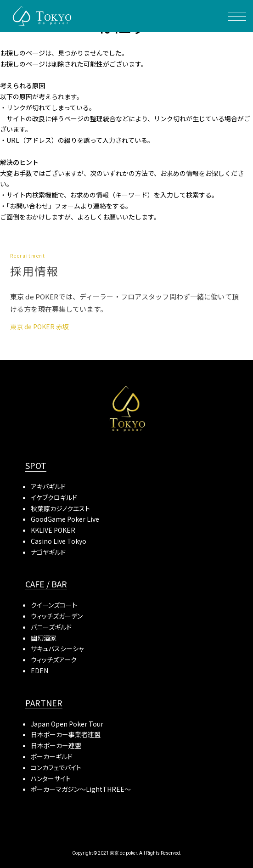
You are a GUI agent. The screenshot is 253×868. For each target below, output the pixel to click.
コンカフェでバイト (56, 767)
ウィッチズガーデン (57, 616)
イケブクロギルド (54, 497)
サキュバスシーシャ (57, 648)
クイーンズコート (54, 605)
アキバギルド (48, 486)
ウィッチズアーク (54, 659)
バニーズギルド (51, 627)
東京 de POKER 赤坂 (39, 327)
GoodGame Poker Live (65, 519)
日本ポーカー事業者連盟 (66, 734)
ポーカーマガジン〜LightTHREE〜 (81, 789)
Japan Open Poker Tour (67, 724)
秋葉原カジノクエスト (60, 508)
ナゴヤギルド (48, 552)
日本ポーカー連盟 (56, 745)
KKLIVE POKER (53, 530)
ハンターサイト (51, 778)
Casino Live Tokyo (59, 541)
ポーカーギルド (52, 756)
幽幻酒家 (44, 638)
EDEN (39, 671)
